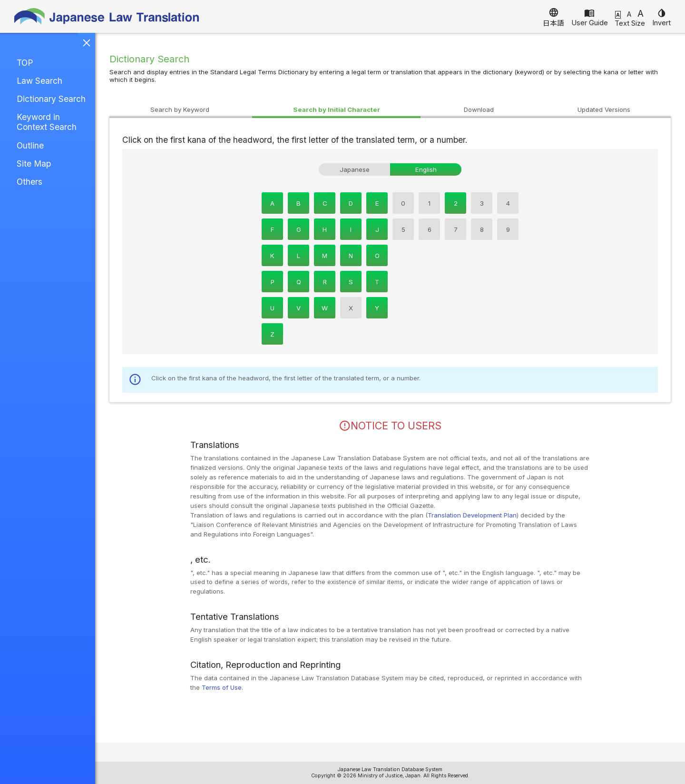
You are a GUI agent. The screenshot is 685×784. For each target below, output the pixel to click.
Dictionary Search (51, 99)
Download (479, 109)
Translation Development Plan (472, 515)
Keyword (180, 109)
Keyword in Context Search (47, 122)
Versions (604, 109)
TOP (25, 63)
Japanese (355, 169)
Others (29, 182)
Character (337, 109)
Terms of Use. (222, 687)
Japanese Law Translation (107, 16)
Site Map (34, 164)
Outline (30, 145)
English (426, 169)
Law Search (39, 81)
